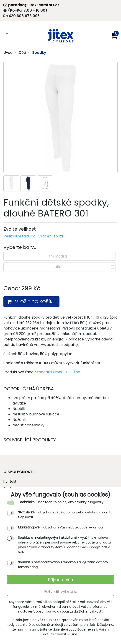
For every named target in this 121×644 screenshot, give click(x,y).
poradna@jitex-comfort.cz (31, 5)
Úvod (8, 53)
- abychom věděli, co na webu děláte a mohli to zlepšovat (65, 515)
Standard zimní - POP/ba (58, 372)
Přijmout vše (60, 580)
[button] (114, 36)
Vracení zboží (51, 236)
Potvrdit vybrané (60, 591)
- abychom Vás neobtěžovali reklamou (60, 527)
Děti (22, 53)
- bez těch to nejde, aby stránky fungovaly (61, 502)
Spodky (39, 53)
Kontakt (10, 482)
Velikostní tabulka (19, 236)
